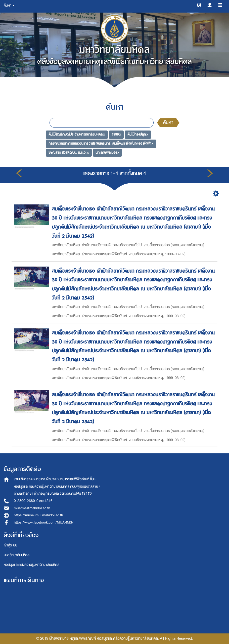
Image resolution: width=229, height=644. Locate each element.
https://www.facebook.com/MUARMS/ (44, 522)
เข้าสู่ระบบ (10, 545)
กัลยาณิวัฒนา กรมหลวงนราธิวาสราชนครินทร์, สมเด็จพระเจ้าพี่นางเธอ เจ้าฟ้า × (101, 143)
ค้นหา (168, 123)
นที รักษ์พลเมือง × (107, 153)
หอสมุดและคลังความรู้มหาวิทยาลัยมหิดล (32, 565)
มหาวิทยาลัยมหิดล (17, 555)
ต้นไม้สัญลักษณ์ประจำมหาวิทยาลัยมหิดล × (77, 134)
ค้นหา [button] (9, 5)
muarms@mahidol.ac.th (32, 508)
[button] (199, 5)
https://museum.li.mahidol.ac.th (38, 515)
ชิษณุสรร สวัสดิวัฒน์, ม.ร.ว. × (69, 153)
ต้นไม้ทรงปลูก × (138, 134)
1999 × (116, 134)
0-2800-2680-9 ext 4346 (33, 501)
